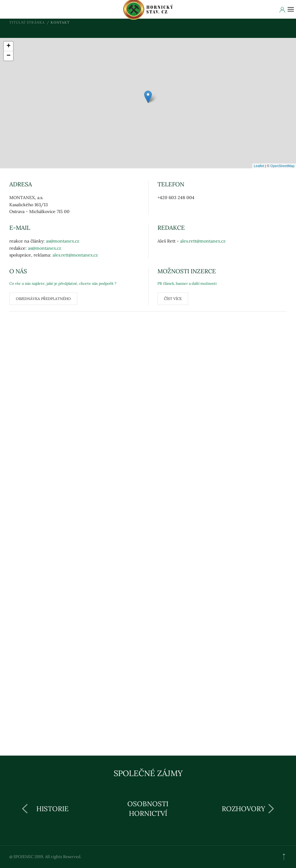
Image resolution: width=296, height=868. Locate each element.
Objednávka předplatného (43, 299)
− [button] (9, 56)
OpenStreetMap (282, 166)
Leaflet (259, 166)
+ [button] (9, 46)
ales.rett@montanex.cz (75, 255)
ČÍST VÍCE (173, 299)
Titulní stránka (27, 22)
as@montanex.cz (63, 241)
